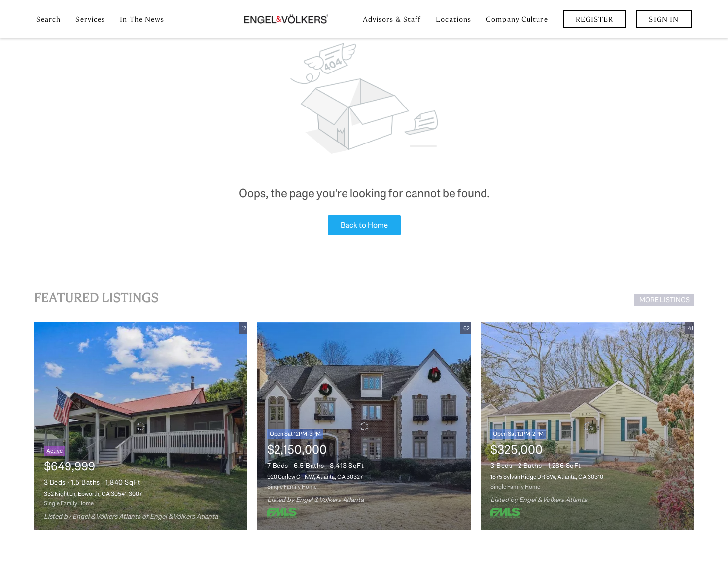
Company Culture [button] (517, 19)
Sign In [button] (664, 19)
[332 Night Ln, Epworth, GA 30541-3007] (141, 426)
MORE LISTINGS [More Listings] (664, 300)
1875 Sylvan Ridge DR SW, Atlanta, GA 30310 (547, 477)
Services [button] (90, 19)
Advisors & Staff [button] (392, 19)
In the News (142, 19)
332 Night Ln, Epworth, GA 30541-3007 (93, 494)
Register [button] (595, 19)
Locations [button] (453, 19)
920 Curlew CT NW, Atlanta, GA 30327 (315, 477)
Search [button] (49, 19)
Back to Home (364, 225)
